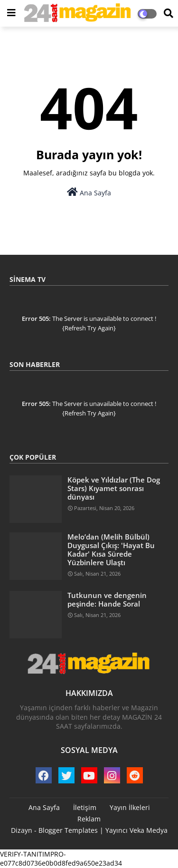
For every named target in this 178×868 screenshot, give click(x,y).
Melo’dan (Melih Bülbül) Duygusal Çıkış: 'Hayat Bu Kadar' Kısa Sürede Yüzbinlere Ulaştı (111, 550)
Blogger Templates (68, 830)
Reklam (89, 819)
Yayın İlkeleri (130, 807)
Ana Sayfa (89, 192)
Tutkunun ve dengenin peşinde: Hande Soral (107, 599)
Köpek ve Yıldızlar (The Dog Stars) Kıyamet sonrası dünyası (114, 488)
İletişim (85, 807)
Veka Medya (149, 830)
